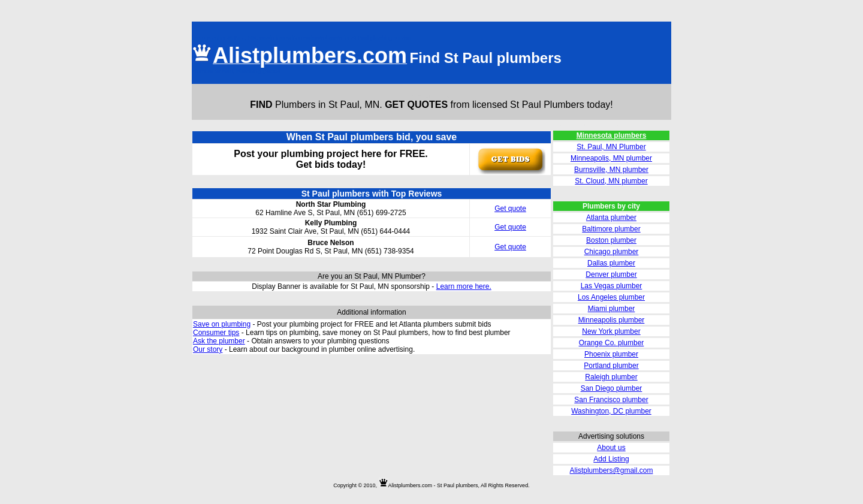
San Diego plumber (612, 388)
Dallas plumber (611, 263)
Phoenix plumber (611, 354)
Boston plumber (611, 240)
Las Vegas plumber (612, 286)
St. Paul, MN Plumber (611, 147)
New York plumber (611, 331)
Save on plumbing (222, 324)
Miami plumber (612, 309)
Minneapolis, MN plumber (611, 158)
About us (611, 448)
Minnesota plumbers (612, 135)
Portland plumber (611, 366)
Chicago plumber (612, 252)
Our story (208, 349)
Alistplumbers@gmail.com (612, 470)
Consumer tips (216, 333)
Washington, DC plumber (611, 411)
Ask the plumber (219, 341)
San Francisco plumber (611, 400)
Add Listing (611, 459)
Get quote (510, 209)
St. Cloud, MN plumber (611, 181)
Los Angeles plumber (611, 297)
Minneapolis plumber (612, 320)
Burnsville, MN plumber (611, 170)
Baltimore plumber (611, 229)
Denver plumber (611, 274)
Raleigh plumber (611, 377)
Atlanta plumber (611, 218)
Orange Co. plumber (612, 343)
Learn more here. (464, 286)
